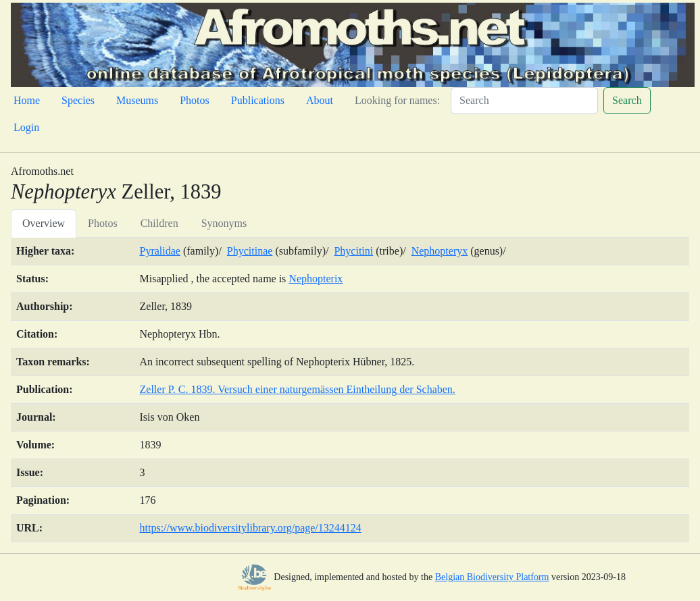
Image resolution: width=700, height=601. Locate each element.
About (320, 100)
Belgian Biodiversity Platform (492, 577)
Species (78, 100)
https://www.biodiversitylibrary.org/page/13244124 (251, 528)
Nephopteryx (440, 251)
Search (627, 100)
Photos (195, 100)
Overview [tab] (44, 223)
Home (27, 100)
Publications (258, 100)
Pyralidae (160, 251)
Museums (137, 100)
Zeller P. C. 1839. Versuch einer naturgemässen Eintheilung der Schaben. (298, 389)
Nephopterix (316, 279)
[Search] (524, 101)
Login (26, 127)
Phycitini (353, 251)
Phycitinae (250, 251)
